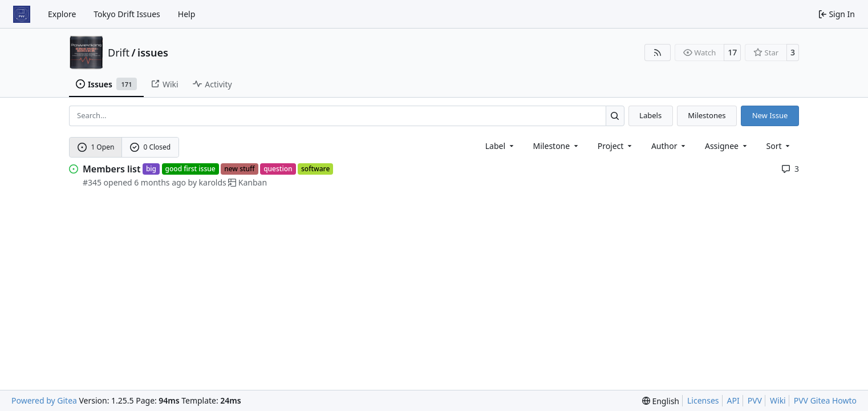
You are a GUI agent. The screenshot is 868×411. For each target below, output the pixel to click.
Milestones (707, 115)
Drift (119, 53)
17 (732, 52)
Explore (62, 14)
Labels (650, 115)
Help (187, 14)
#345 (92, 182)
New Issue (770, 115)
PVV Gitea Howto (825, 400)
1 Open (96, 147)
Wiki (778, 400)
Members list (111, 169)
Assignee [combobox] (727, 146)
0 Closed (151, 147)
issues (153, 53)
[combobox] (500, 146)
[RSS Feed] (658, 53)
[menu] (779, 146)
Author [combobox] (669, 146)
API (733, 400)
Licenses (703, 400)
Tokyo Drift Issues (127, 14)
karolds (213, 182)
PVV (755, 400)
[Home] (22, 14)
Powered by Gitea (44, 400)
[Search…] (615, 116)
